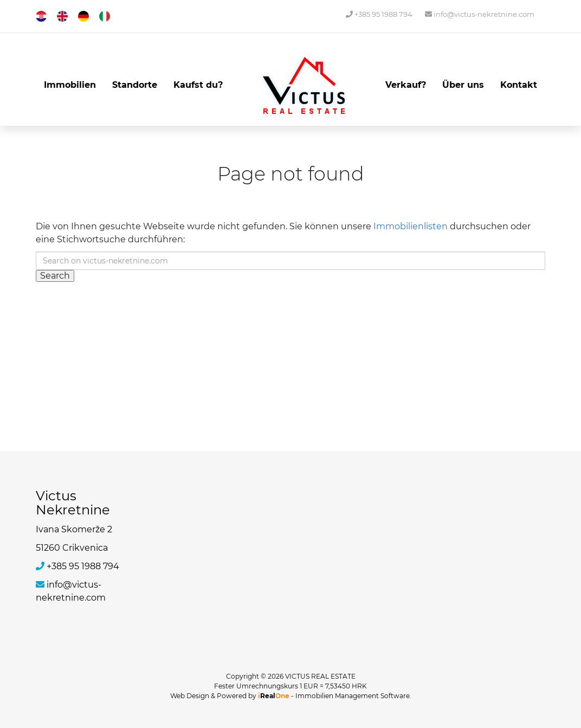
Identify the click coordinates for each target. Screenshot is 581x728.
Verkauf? (406, 85)
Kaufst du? (198, 85)
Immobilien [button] (70, 85)
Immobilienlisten (411, 226)
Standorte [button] (135, 85)
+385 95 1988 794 (379, 14)
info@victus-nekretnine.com (480, 14)
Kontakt (519, 85)
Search (55, 276)
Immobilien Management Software (353, 696)
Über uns (463, 85)
